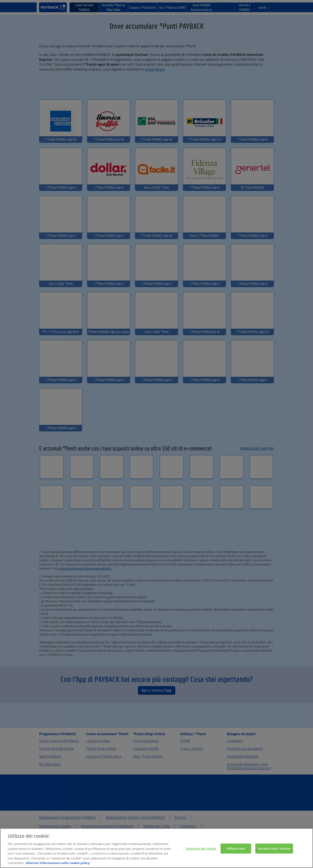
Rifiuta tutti (236, 854)
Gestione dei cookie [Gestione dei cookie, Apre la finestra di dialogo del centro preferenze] (201, 854)
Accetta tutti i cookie (274, 854)
